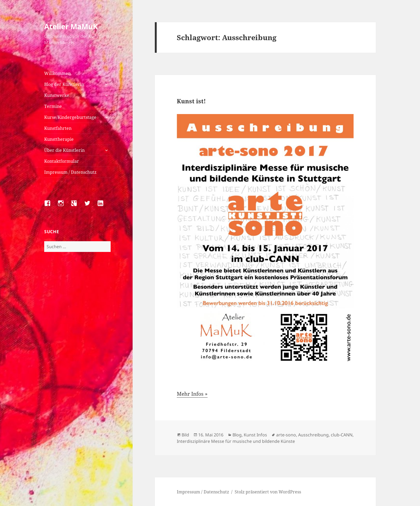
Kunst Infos (255, 435)
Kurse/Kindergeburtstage (70, 117)
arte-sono (286, 435)
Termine (53, 106)
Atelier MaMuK (71, 26)
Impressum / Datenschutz (70, 172)
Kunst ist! (191, 101)
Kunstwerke (57, 95)
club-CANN (342, 435)
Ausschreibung (313, 435)
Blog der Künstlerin (64, 84)
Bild (185, 435)
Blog (237, 435)
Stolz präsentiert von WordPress (268, 492)
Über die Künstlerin (64, 150)
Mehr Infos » (192, 394)
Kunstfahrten (58, 128)
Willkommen (57, 73)
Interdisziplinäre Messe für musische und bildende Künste (236, 441)
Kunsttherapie (59, 139)
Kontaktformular (62, 161)
